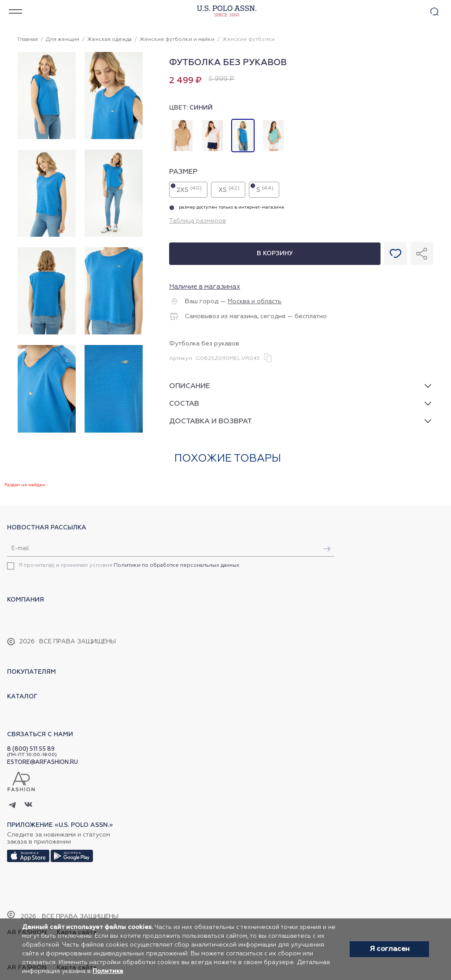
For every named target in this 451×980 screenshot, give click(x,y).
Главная (28, 40)
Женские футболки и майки (177, 40)
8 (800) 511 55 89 (31, 749)
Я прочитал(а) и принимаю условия (129, 565)
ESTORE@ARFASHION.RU (43, 762)
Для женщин (63, 40)
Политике (108, 971)
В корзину (275, 253)
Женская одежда (109, 40)
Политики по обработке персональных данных (177, 565)
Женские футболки (249, 40)
